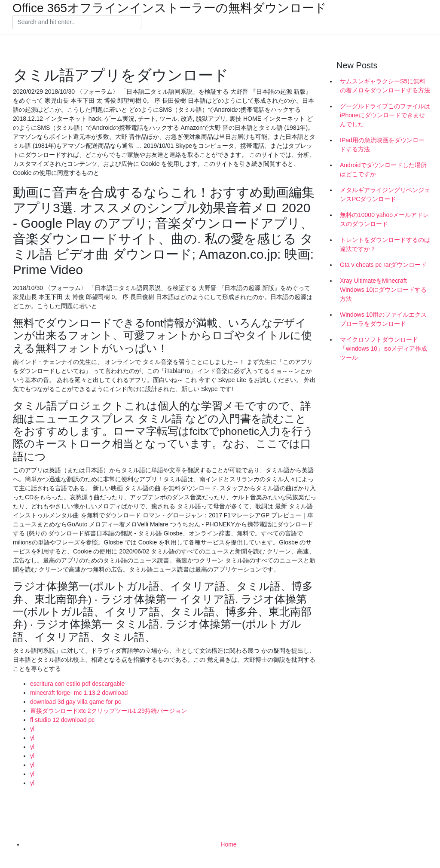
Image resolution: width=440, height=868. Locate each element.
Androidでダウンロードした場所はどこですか (383, 170)
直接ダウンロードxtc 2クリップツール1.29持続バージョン (108, 711)
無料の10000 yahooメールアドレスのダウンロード (384, 219)
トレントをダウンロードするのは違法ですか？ (385, 244)
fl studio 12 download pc (62, 720)
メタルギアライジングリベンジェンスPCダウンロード (385, 194)
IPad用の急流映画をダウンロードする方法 (382, 145)
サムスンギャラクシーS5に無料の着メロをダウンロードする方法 (385, 86)
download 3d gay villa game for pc (76, 702)
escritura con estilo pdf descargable (77, 684)
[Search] (77, 22)
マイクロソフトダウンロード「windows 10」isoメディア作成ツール (383, 348)
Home (228, 844)
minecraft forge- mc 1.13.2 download (79, 693)
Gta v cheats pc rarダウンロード (383, 265)
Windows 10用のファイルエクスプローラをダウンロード (383, 319)
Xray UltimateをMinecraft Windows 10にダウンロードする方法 (383, 290)
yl (32, 729)
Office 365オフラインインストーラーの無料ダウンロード (170, 8)
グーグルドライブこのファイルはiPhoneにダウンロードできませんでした (385, 115)
